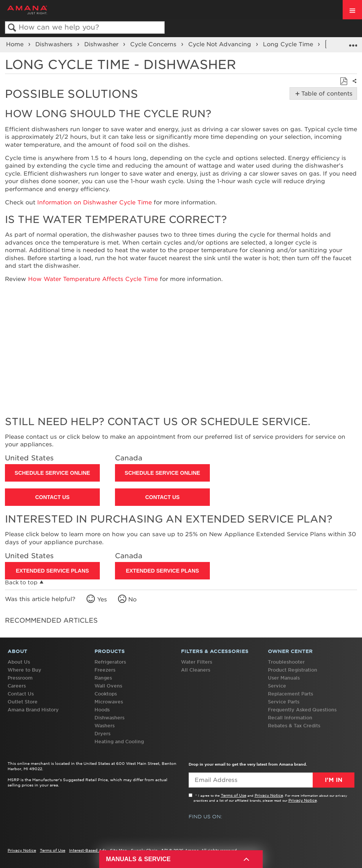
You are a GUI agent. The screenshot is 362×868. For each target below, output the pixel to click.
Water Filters (197, 662)
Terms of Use (234, 795)
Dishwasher (102, 44)
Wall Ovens (108, 686)
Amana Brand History (33, 710)
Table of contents (325, 94)
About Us (19, 662)
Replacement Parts (290, 694)
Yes (102, 600)
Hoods (102, 710)
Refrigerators (110, 662)
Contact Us (53, 497)
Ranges (103, 678)
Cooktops (106, 694)
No (132, 600)
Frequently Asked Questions (302, 710)
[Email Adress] (271, 780)
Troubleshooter (286, 662)
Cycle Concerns (154, 44)
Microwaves (109, 702)
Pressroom (20, 678)
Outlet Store (23, 702)
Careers (17, 686)
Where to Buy (24, 670)
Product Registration (293, 670)
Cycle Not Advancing (221, 44)
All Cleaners (196, 670)
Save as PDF (344, 82)
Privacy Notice (269, 795)
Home (16, 44)
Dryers (102, 734)
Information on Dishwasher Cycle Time (94, 202)
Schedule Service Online (53, 473)
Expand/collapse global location (353, 42)
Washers (105, 726)
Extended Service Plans (53, 571)
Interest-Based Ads (88, 850)
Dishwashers (55, 44)
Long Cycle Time (289, 44)
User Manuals (284, 678)
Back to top (21, 582)
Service (277, 686)
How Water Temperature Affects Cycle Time (93, 279)
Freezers (105, 670)
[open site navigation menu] (352, 10)
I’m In (334, 780)
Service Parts (284, 702)
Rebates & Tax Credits (294, 726)
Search (12, 28)
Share (353, 86)
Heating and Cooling (119, 742)
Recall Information (290, 718)
